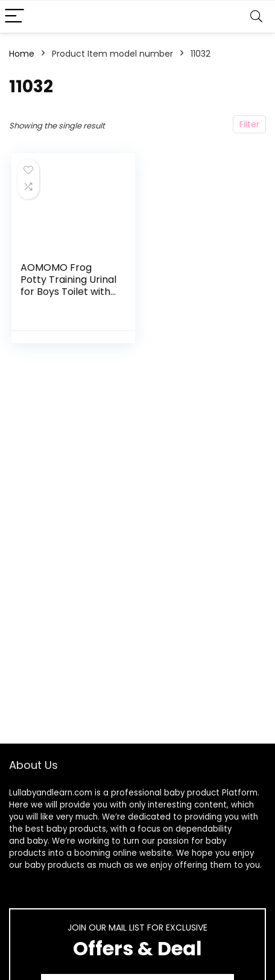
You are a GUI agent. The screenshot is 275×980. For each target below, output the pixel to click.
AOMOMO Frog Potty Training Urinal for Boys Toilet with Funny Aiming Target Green (68, 292)
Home (22, 54)
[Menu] (14, 17)
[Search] (256, 17)
